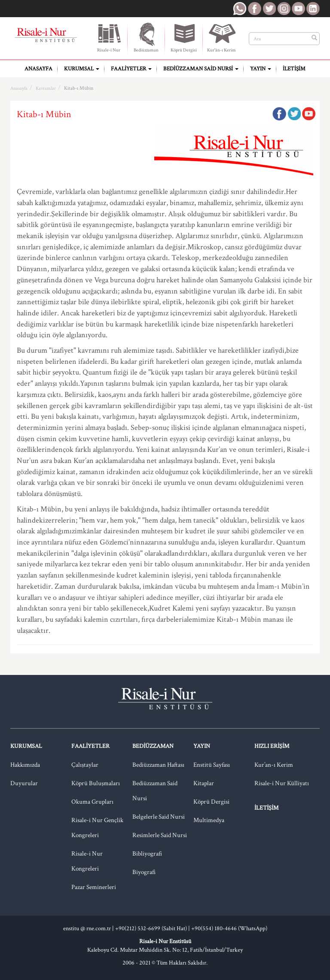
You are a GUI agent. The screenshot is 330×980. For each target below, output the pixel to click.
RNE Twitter (269, 9)
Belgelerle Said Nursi (159, 817)
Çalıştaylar (85, 765)
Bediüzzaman (146, 37)
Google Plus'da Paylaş (309, 114)
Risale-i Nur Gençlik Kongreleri (97, 828)
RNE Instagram (284, 9)
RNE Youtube (298, 9)
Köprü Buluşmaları (96, 783)
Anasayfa (38, 69)
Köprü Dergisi (184, 37)
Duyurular (24, 783)
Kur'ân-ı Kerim (222, 37)
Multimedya (209, 820)
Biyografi (144, 872)
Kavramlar (46, 88)
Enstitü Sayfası (212, 765)
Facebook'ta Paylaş (279, 114)
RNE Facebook (254, 9)
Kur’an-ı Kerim (274, 765)
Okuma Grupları (92, 802)
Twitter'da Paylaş (294, 114)
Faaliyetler (131, 69)
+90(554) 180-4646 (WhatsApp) (229, 929)
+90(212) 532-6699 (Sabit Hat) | (153, 929)
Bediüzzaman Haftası (158, 765)
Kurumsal (82, 69)
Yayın (261, 69)
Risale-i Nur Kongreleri (87, 861)
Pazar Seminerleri (94, 887)
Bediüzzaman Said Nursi (201, 69)
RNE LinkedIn (313, 9)
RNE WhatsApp (240, 9)
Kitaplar (204, 783)
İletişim (294, 69)
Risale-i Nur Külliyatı (282, 783)
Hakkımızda (25, 765)
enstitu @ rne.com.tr (87, 929)
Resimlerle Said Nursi (160, 835)
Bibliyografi (147, 854)
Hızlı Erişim (272, 746)
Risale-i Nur (108, 37)
